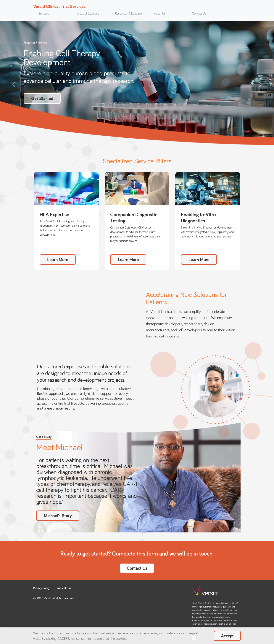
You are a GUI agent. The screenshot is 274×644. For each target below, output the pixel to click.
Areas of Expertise (88, 13)
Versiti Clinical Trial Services (59, 6)
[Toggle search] (234, 15)
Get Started (42, 98)
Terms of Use (63, 588)
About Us (160, 13)
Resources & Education (129, 13)
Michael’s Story (58, 515)
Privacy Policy (41, 588)
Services (44, 13)
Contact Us (199, 13)
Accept (227, 636)
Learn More (58, 259)
